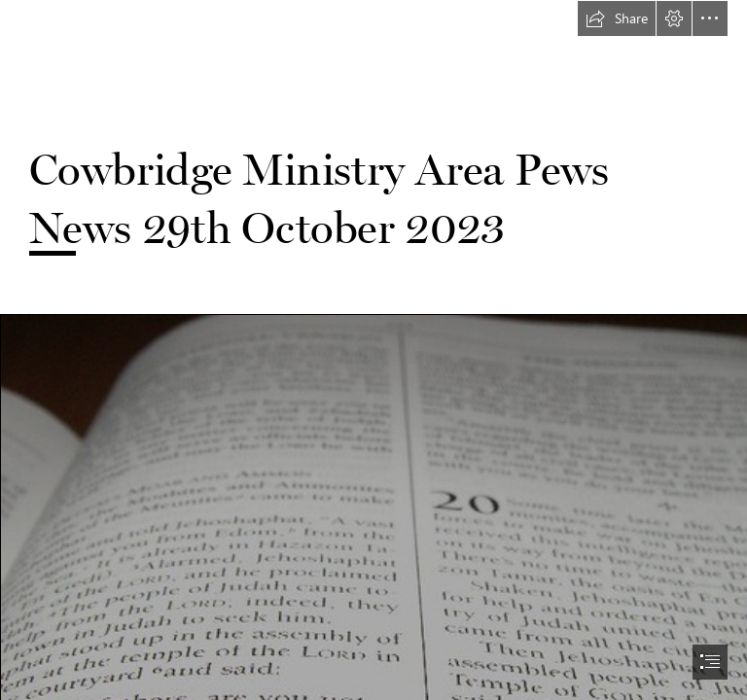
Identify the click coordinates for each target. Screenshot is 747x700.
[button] (617, 18)
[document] (373, 350)
